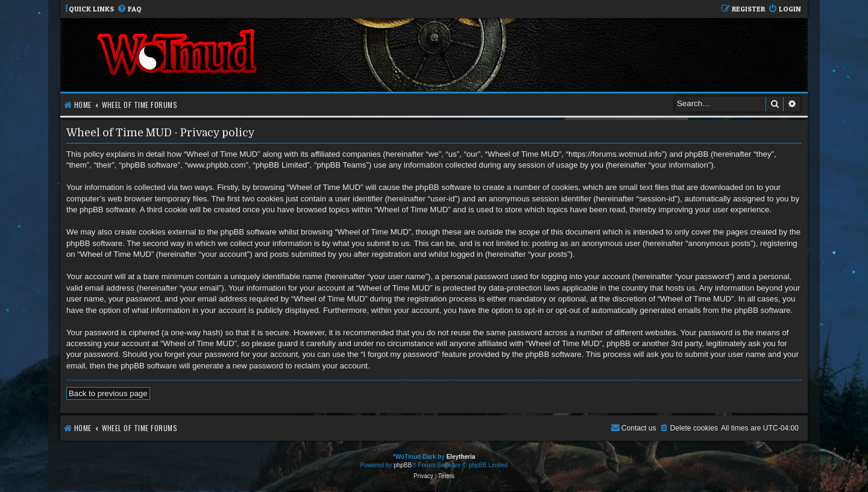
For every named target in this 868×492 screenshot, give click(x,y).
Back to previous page (108, 393)
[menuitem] (129, 9)
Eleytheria (461, 457)
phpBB (403, 465)
